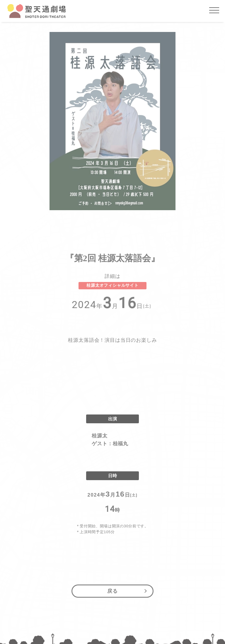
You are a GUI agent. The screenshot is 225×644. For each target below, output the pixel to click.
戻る (112, 591)
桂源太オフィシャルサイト (112, 285)
